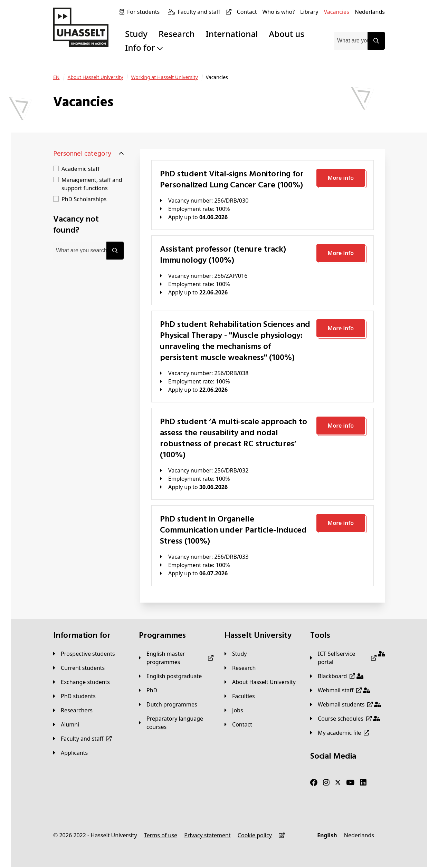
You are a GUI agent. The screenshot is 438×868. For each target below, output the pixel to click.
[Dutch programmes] (168, 704)
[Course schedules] (345, 719)
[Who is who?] (278, 12)
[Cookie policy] (255, 835)
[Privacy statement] (207, 835)
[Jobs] (234, 710)
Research (177, 34)
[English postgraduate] (170, 676)
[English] (327, 835)
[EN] (56, 77)
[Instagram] (326, 783)
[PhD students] (74, 696)
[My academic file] (340, 733)
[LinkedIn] (363, 783)
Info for (144, 47)
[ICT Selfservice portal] (347, 658)
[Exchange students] (82, 682)
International (232, 34)
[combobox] (351, 41)
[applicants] (70, 753)
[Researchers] (73, 710)
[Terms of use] (161, 835)
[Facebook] (314, 783)
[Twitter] (338, 783)
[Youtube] (350, 783)
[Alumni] (66, 724)
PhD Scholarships (84, 199)
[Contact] (247, 12)
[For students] (145, 12)
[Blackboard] (337, 676)
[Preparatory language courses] (176, 723)
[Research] (240, 668)
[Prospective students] (84, 654)
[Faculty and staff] (206, 12)
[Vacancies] (337, 12)
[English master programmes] (176, 658)
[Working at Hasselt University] (164, 77)
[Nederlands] (370, 12)
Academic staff (80, 169)
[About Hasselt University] (95, 77)
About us (287, 34)
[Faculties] (240, 696)
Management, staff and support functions (92, 184)
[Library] (309, 12)
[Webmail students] (346, 704)
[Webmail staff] (340, 690)
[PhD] (148, 690)
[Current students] (79, 668)
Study (136, 34)
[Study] (236, 654)
